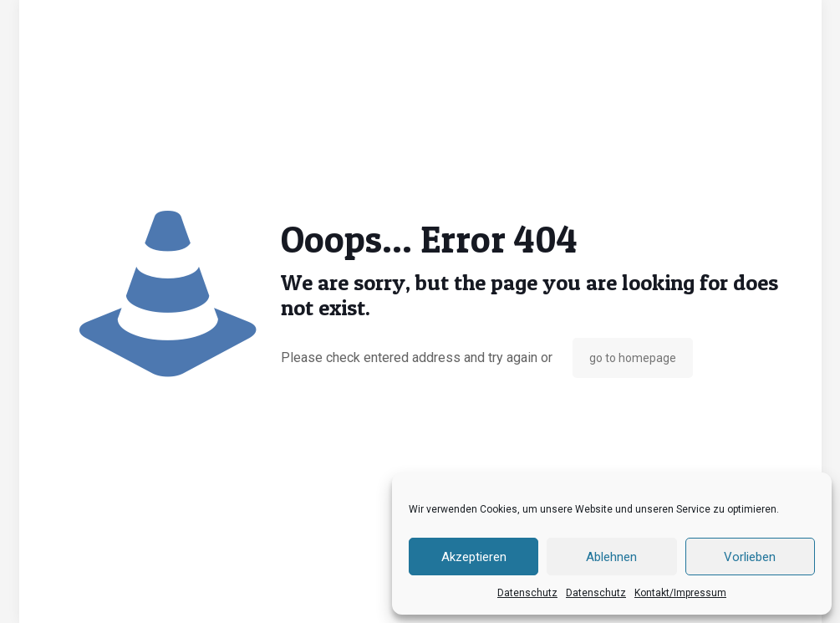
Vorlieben (750, 557)
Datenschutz (527, 593)
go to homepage (633, 358)
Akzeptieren (474, 557)
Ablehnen (611, 557)
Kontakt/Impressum (680, 593)
